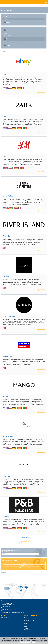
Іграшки (6, 33)
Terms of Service (20, 636)
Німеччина (27, 622)
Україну (3, 592)
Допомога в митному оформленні (10, 611)
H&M (5, 156)
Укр (2, 2)
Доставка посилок (6, 608)
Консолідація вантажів (7, 609)
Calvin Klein (7, 476)
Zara (5, 116)
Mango (5, 396)
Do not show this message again (27, 642)
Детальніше (41, 91)
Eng (8, 2)
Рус (5, 2)
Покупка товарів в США (7, 603)
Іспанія (26, 625)
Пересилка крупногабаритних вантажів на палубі (13, 612)
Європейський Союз (29, 621)
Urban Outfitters (9, 196)
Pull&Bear (6, 516)
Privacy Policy (28, 636)
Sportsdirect (7, 356)
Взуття (8, 30)
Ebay (5, 75)
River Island (7, 236)
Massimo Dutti (8, 436)
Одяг (7, 39)
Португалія (27, 630)
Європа (8, 22)
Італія (26, 624)
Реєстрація (24, 565)
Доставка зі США (5, 617)
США (6, 16)
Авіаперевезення (5, 606)
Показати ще (26, 537)
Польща (26, 627)
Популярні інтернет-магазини (12, 42)
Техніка (8, 45)
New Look (6, 276)
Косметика (7, 36)
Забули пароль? (24, 568)
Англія (6, 19)
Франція (26, 628)
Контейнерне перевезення (8, 605)
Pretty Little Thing (9, 316)
